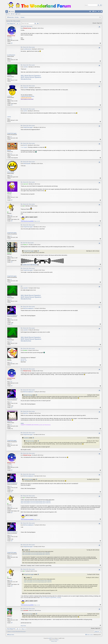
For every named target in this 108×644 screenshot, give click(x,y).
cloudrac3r (10, 96)
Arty (53, 640)
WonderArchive (26, 79)
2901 (11, 257)
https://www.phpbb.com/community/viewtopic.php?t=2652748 (36, 503)
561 (11, 100)
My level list (23, 359)
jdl (8, 212)
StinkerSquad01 (11, 172)
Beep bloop (23, 626)
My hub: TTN (24, 360)
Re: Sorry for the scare (28, 47)
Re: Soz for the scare (27, 243)
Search (8, 14)
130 (11, 137)
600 (11, 79)
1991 (11, 362)
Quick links (7, 12)
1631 (11, 154)
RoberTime (10, 421)
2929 (11, 215)
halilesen (57, 640)
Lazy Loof (9, 192)
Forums (12, 11)
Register (19, 14)
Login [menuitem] (99, 12)
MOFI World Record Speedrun (31, 77)
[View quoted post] (38, 251)
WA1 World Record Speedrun (31, 76)
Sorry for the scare (13, 21)
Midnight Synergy (11, 36)
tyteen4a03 (10, 615)
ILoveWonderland (11, 55)
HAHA (22, 423)
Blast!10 (9, 150)
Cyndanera (26, 438)
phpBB (50, 638)
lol (22, 286)
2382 (11, 39)
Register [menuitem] (102, 12)
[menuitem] (90, 11)
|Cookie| (9, 359)
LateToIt (9, 117)
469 (11, 196)
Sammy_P (9, 253)
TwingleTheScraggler (12, 133)
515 (11, 58)
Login (13, 14)
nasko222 (9, 75)
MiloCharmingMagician (12, 315)
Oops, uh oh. (37, 221)
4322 (11, 619)
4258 (11, 176)
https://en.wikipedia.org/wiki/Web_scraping (51, 598)
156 (11, 319)
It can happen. (24, 147)
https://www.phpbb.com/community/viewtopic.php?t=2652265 (36, 501)
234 (11, 425)
